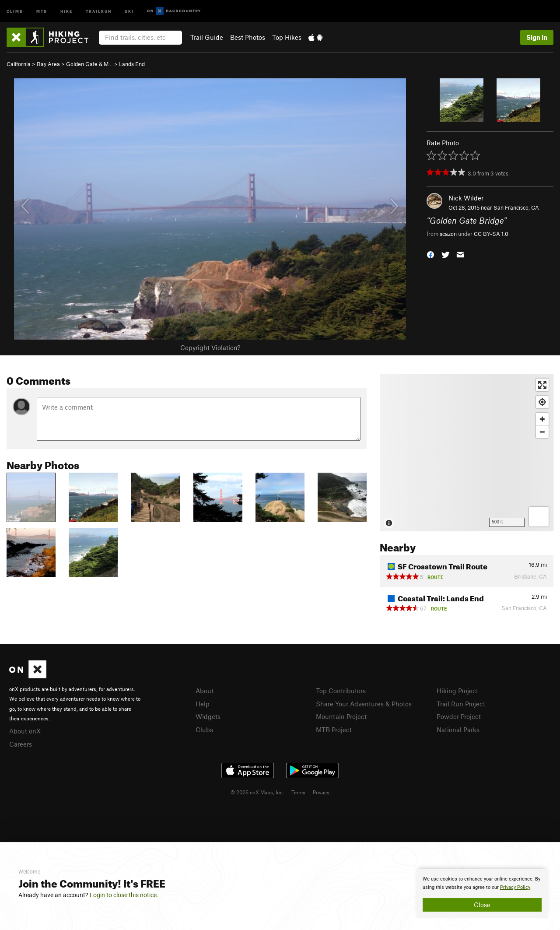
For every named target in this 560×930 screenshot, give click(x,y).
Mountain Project (341, 716)
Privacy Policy (515, 887)
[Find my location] (542, 402)
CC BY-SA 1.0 (491, 234)
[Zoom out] (542, 432)
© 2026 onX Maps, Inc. (257, 792)
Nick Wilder (466, 198)
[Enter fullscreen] (542, 385)
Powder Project (459, 716)
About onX (25, 731)
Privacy (321, 792)
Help (203, 704)
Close (482, 905)
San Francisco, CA (516, 207)
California (19, 64)
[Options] (539, 517)
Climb (15, 11)
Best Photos (248, 37)
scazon (448, 234)
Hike (66, 11)
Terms (298, 792)
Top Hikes (287, 37)
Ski (129, 11)
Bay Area (48, 64)
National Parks (458, 730)
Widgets (208, 716)
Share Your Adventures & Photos (364, 704)
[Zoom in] (542, 419)
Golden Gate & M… (89, 64)
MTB (42, 11)
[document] (482, 893)
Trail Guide (207, 37)
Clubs (204, 730)
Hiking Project (457, 691)
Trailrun (99, 11)
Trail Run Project (461, 704)
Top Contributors (341, 691)
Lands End (132, 64)
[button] (430, 254)
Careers (21, 744)
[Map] (467, 453)
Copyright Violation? (210, 347)
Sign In (537, 37)
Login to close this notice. (124, 895)
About (205, 691)
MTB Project (334, 730)
